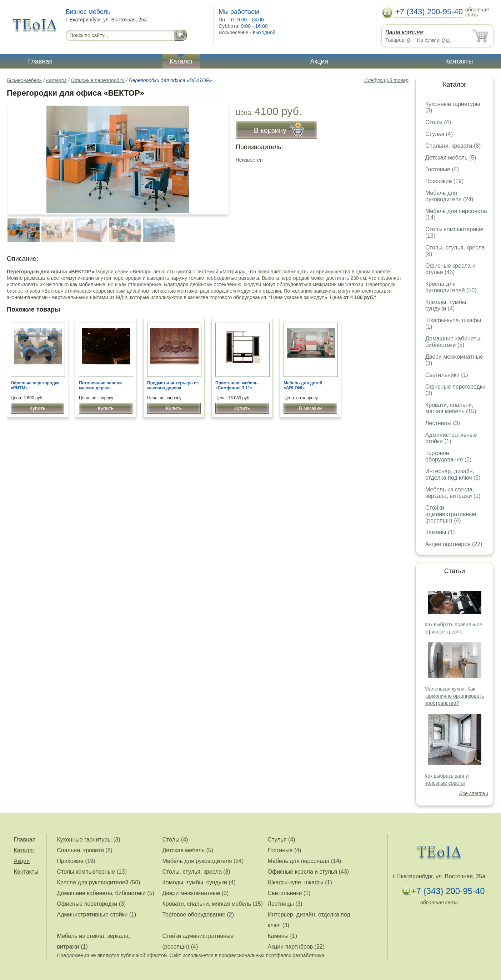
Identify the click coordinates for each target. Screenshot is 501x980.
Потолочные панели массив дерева (100, 385)
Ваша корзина (404, 32)
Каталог (181, 61)
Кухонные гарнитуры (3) (89, 840)
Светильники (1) (447, 375)
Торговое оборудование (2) (448, 456)
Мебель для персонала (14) (305, 861)
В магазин (310, 408)
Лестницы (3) (443, 423)
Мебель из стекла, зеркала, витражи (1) (453, 493)
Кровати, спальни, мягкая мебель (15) (451, 408)
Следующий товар (386, 80)
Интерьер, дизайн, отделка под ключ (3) (453, 474)
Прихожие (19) (444, 181)
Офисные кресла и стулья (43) (450, 269)
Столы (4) (438, 122)
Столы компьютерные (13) (92, 872)
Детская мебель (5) (451, 158)
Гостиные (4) (442, 169)
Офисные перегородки (97, 80)
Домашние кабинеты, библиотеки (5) (454, 342)
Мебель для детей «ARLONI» (303, 385)
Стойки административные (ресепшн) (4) (451, 514)
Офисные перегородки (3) (92, 904)
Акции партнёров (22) (454, 544)
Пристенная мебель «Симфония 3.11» (237, 385)
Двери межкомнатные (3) (196, 893)
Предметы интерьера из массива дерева (173, 385)
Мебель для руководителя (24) (449, 196)
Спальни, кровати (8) (453, 146)
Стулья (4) (439, 134)
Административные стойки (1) (451, 438)
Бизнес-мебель (24, 80)
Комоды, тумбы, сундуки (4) (447, 305)
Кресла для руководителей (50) (451, 287)
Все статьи (474, 793)
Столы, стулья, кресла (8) (196, 872)
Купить (37, 408)
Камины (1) (440, 532)
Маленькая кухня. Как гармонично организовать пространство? (454, 696)
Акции (319, 61)
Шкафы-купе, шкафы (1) (300, 882)
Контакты (459, 61)
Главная (41, 61)
